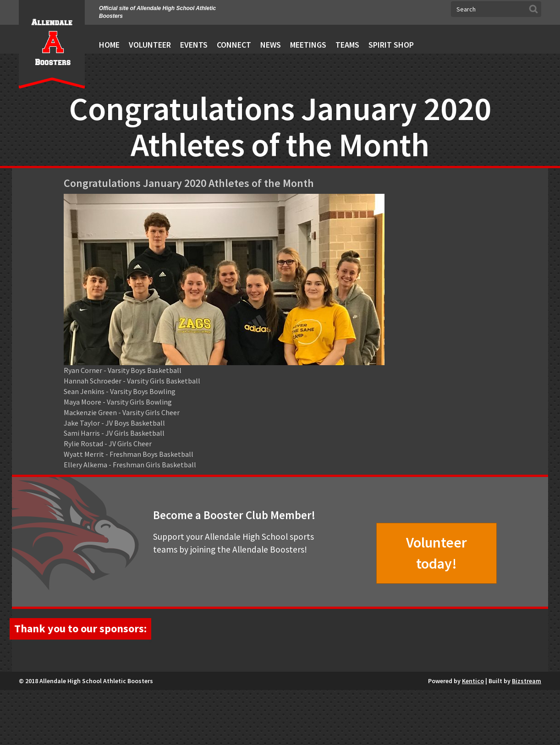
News (271, 45)
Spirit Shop (391, 45)
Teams (347, 45)
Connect (234, 45)
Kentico (473, 736)
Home (109, 45)
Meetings (308, 45)
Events (194, 45)
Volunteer (150, 45)
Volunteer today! (436, 553)
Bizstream (527, 736)
